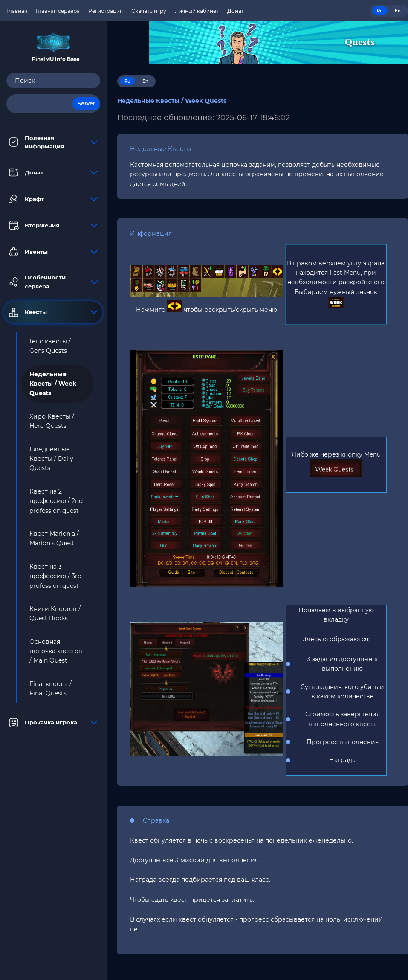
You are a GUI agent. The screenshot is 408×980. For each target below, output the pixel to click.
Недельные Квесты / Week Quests (53, 384)
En (398, 11)
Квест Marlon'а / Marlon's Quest (54, 538)
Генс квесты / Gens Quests (50, 346)
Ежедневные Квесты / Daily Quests (51, 459)
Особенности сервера (53, 282)
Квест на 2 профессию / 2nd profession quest (56, 501)
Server (86, 103)
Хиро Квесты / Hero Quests (52, 421)
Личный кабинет (197, 11)
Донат (53, 172)
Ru (380, 11)
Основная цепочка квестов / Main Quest (56, 651)
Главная (17, 11)
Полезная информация (53, 142)
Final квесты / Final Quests (51, 689)
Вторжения (53, 225)
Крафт (53, 199)
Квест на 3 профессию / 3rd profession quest (55, 576)
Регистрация (106, 11)
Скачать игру (149, 11)
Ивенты (53, 252)
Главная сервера (58, 11)
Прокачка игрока (53, 723)
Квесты (53, 312)
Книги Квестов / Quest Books (55, 614)
